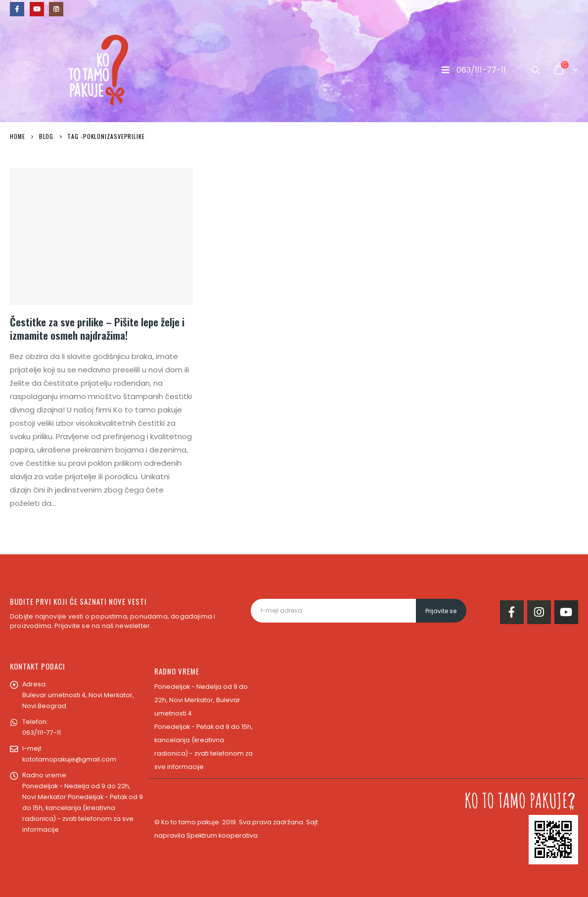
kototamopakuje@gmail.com (69, 759)
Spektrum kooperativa (222, 835)
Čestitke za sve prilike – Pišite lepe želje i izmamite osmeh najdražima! (97, 328)
